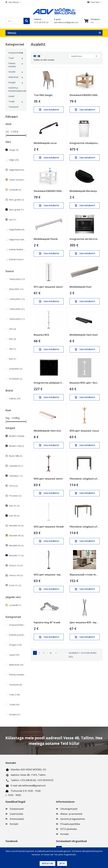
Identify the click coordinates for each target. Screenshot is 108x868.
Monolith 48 (16, 535)
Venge (14, 150)
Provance (15, 496)
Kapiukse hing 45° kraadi (47, 622)
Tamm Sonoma (17, 180)
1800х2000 (17, 319)
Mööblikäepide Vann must (84, 335)
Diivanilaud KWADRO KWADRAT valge (49, 191)
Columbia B (16, 466)
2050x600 (16, 369)
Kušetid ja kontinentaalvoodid (15, 89)
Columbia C (16, 476)
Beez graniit (16, 200)
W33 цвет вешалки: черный (49, 575)
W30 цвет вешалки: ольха (84, 431)
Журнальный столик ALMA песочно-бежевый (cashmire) (85, 575)
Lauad (11, 96)
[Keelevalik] (95, 2)
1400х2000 (17, 309)
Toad (11, 58)
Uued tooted (16, 814)
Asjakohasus (85, 56)
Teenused (13, 107)
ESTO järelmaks (69, 829)
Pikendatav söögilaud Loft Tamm (85, 527)
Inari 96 (14, 516)
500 (13, 329)
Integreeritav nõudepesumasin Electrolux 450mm (85, 143)
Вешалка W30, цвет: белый (85, 383)
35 (51, 653)
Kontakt (14, 824)
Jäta (62, 864)
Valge (14, 160)
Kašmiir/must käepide (17, 259)
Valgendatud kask (17, 170)
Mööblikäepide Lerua (45, 143)
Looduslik (15, 190)
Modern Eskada (17, 436)
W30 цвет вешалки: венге (48, 479)
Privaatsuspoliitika (70, 824)
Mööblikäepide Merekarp (83, 191)
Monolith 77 (16, 555)
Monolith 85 (16, 545)
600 (13, 339)
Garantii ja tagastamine (73, 819)
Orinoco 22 (16, 565)
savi (13, 219)
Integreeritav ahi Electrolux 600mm (85, 239)
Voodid (12, 72)
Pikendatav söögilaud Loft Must (85, 479)
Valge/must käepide (17, 239)
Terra (13, 486)
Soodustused (17, 809)
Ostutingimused (69, 809)
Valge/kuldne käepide (17, 229)
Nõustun (47, 864)
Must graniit (16, 210)
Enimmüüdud (17, 819)
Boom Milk (16, 456)
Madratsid (13, 77)
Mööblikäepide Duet (81, 287)
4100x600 (16, 379)
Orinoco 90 (16, 575)
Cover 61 (15, 585)
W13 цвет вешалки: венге (48, 287)
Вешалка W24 (41, 335)
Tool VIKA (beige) (43, 95)
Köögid (12, 82)
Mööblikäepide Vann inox (47, 431)
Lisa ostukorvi (49, 110)
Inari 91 (14, 506)
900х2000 (16, 289)
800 (13, 359)
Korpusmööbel (15, 53)
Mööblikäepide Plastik (46, 239)
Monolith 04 (16, 526)
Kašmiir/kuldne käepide (17, 249)
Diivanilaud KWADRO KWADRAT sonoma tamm (85, 95)
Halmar (15, 398)
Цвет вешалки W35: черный (85, 622)
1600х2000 (17, 279)
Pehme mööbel (12, 65)
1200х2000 (17, 299)
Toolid (11, 101)
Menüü (12, 33)
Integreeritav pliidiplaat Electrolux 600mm (49, 383)
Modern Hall (17, 446)
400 (13, 349)
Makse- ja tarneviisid (71, 814)
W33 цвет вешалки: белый (49, 527)
